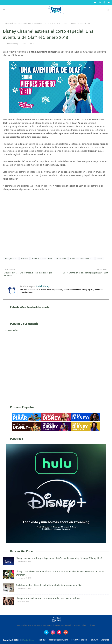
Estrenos (24, 259)
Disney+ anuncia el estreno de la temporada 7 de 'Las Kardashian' (48, 598)
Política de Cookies (79, 640)
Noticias (42, 640)
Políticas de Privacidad (58, 640)
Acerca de (105, 640)
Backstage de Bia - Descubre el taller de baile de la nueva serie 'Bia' (49, 585)
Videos (100, 259)
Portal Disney (12, 44)
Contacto (95, 640)
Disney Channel (17, 24)
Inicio (7, 24)
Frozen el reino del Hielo (42, 259)
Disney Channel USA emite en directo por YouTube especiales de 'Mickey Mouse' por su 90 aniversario (60, 573)
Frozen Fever (61, 259)
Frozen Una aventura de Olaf (82, 259)
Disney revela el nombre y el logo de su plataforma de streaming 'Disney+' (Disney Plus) (59, 558)
